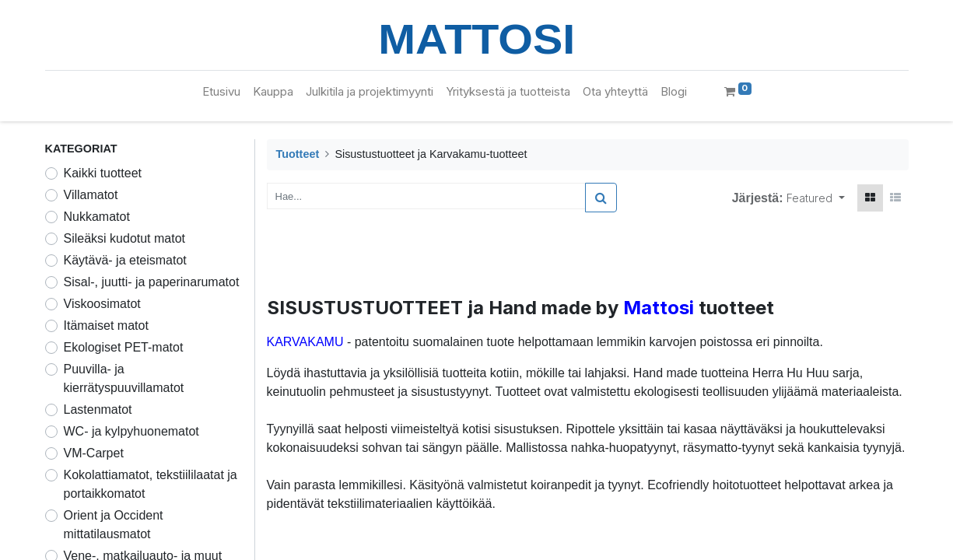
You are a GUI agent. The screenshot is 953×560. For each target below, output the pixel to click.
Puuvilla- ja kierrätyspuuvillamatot (124, 378)
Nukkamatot (97, 217)
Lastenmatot (98, 409)
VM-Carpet (94, 453)
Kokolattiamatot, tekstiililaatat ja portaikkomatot (151, 484)
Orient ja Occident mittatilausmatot (114, 525)
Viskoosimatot (102, 304)
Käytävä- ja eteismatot (125, 260)
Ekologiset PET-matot (124, 347)
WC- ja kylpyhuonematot (131, 431)
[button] (816, 198)
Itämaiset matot (106, 325)
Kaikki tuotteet (103, 173)
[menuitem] (221, 92)
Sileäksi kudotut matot (125, 238)
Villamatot (91, 195)
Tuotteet (298, 154)
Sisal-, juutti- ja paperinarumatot (152, 282)
